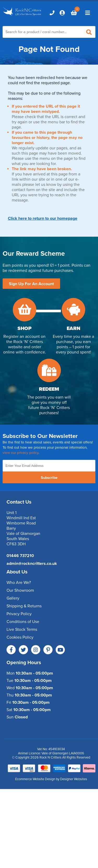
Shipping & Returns (24, 606)
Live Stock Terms (22, 629)
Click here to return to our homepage (43, 218)
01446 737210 (20, 556)
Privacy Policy (19, 614)
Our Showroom (20, 590)
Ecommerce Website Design (35, 779)
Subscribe (49, 478)
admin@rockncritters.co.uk (32, 564)
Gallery (13, 598)
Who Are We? (19, 583)
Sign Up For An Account (31, 284)
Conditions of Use (23, 622)
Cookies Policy (20, 637)
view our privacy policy (21, 453)
